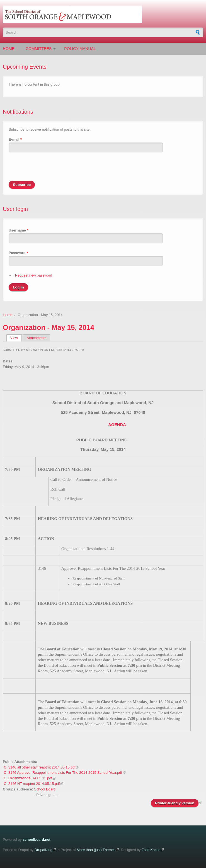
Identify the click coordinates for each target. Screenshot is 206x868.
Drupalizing (43, 850)
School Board (45, 789)
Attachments (36, 338)
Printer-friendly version (175, 803)
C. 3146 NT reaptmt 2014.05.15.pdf (32, 784)
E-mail (15, 139)
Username (18, 230)
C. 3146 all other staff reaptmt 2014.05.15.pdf (40, 767)
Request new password (34, 275)
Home (9, 49)
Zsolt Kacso (151, 850)
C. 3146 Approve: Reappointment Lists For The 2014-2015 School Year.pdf (63, 773)
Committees (39, 49)
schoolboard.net (37, 840)
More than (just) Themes (96, 850)
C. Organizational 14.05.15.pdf (28, 778)
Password (18, 253)
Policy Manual (80, 49)
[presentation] (51, 170)
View (16, 338)
